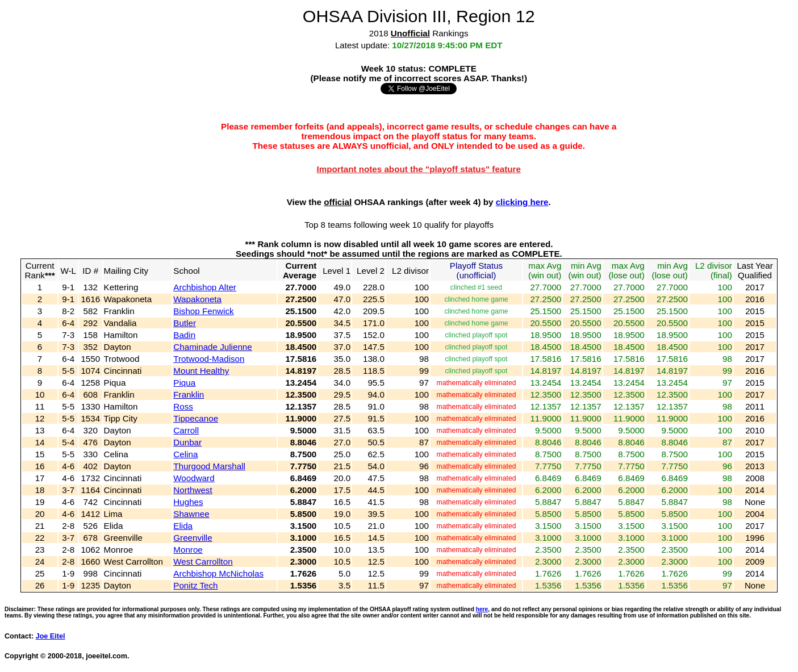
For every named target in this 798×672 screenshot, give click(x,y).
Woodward (194, 478)
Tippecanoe (196, 418)
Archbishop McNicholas (218, 573)
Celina (185, 454)
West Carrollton (203, 562)
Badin (184, 335)
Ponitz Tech (195, 585)
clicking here (522, 202)
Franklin (189, 395)
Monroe (188, 550)
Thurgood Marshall (209, 466)
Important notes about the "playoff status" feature (419, 169)
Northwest (193, 490)
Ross (183, 406)
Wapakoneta (197, 299)
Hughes (188, 502)
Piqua (184, 383)
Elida (183, 526)
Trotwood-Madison (209, 359)
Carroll (186, 430)
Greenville (193, 538)
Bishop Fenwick (203, 311)
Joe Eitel (51, 636)
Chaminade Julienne (212, 347)
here (482, 609)
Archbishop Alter (205, 287)
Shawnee (191, 514)
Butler (185, 323)
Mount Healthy (201, 371)
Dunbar (187, 442)
